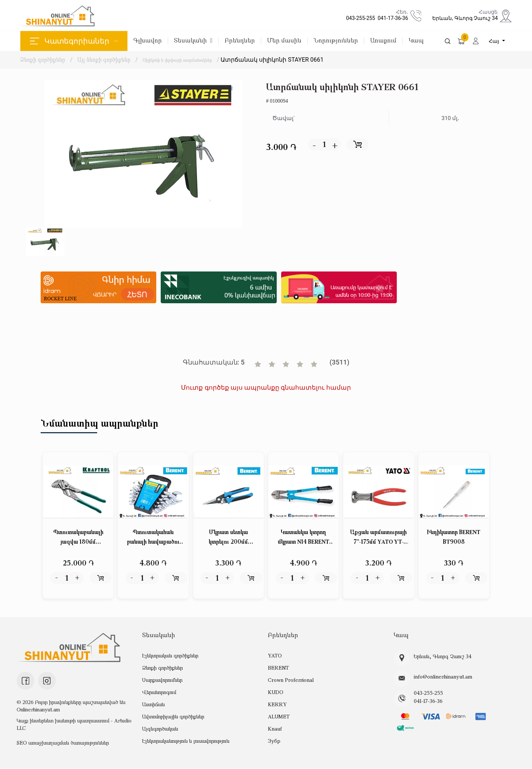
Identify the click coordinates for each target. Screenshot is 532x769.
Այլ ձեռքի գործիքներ (105, 59)
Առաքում (383, 41)
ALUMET (279, 716)
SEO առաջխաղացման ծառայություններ (63, 743)
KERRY (277, 704)
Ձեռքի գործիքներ (43, 59)
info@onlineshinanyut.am (441, 677)
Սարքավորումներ (162, 680)
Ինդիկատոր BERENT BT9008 (454, 537)
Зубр (274, 741)
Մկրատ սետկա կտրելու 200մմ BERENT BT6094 (229, 538)
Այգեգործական (160, 729)
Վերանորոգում (159, 692)
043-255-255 (359, 18)
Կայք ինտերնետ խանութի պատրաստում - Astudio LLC (74, 724)
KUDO (275, 692)
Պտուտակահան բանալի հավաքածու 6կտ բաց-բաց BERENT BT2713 (153, 538)
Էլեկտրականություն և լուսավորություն (186, 741)
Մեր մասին (284, 41)
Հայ (495, 41)
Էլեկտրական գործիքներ (170, 655)
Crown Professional (290, 680)
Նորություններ (336, 41)
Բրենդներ (240, 41)
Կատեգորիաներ (74, 41)
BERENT (278, 668)
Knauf (274, 729)
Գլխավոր (148, 41)
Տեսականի (193, 41)
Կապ (416, 41)
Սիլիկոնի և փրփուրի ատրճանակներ (190, 59)
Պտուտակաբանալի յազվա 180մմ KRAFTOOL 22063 (78, 538)
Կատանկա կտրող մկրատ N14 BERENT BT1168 (303, 538)
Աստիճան (153, 704)
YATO (275, 655)
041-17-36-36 (391, 18)
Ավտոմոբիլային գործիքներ (173, 716)
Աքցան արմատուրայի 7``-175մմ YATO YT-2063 (378, 538)
